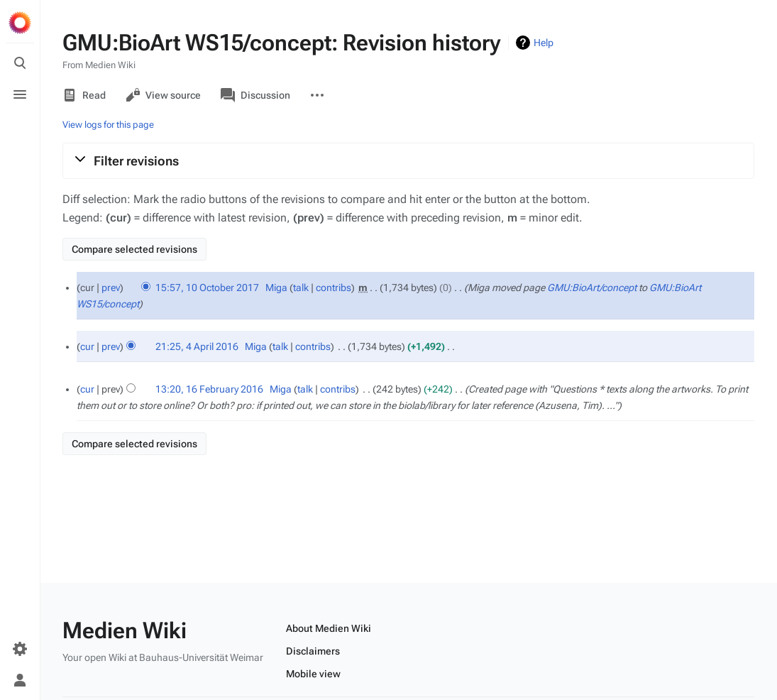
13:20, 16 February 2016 (209, 389)
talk (301, 288)
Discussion (255, 95)
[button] (408, 160)
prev (111, 288)
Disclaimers (313, 651)
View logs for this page (108, 125)
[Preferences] (20, 649)
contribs (334, 288)
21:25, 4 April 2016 (197, 346)
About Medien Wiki (329, 628)
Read (84, 95)
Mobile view (313, 674)
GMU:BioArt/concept (592, 288)
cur (87, 346)
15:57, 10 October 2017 (207, 288)
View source (163, 95)
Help (544, 43)
